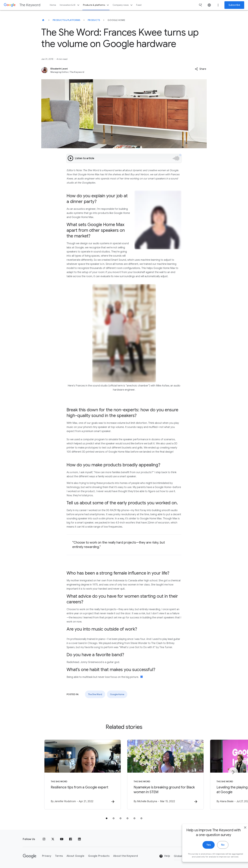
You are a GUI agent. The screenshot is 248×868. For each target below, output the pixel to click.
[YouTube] (62, 839)
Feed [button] (139, 5)
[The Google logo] (30, 856)
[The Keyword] (43, 20)
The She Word (95, 694)
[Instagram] (44, 839)
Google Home (117, 694)
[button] (200, 69)
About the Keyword (126, 856)
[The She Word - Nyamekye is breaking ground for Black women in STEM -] (165, 775)
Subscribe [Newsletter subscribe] (234, 5)
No (216, 850)
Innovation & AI (70, 5)
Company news (123, 5)
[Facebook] (71, 839)
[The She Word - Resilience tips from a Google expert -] (83, 775)
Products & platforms (96, 5)
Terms (59, 856)
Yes (202, 850)
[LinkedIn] (79, 839)
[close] (238, 832)
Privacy (47, 856)
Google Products (99, 856)
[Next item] (233, 772)
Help (165, 856)
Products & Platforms (66, 20)
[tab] (107, 818)
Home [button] (53, 5)
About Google (75, 856)
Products (94, 20)
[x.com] (53, 839)
